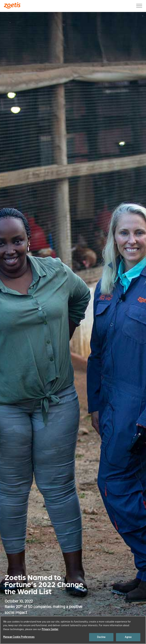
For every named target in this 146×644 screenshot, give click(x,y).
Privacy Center (50, 629)
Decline (101, 637)
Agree (128, 637)
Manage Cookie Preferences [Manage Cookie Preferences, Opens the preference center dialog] (19, 637)
